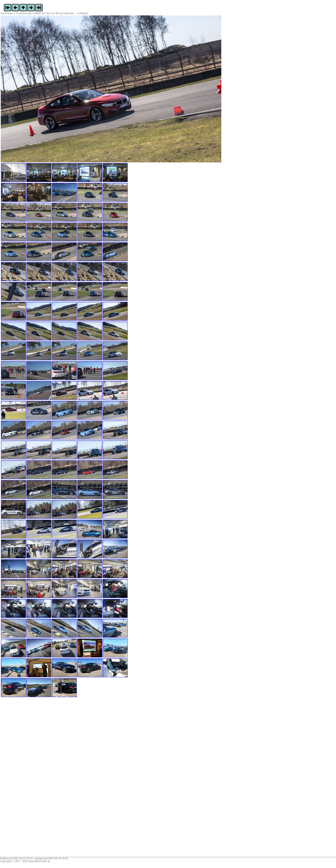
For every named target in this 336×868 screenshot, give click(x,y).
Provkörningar (24, 13)
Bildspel (84, 13)
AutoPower (7, 13)
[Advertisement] (31, 779)
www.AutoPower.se (39, 861)
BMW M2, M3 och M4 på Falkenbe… (56, 13)
